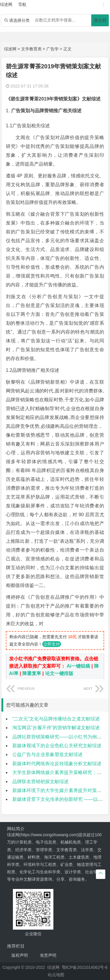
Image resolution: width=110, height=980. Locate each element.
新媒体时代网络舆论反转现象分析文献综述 (57, 764)
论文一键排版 (59, 673)
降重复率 (32, 673)
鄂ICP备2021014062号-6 (85, 967)
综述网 (10, 49)
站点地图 (56, 975)
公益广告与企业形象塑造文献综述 (48, 754)
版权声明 (20, 955)
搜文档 (100, 20)
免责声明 (48, 955)
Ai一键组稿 (78, 666)
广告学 (53, 49)
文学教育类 (31, 49)
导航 (22, 4)
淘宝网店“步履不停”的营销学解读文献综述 (56, 728)
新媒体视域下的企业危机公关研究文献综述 (57, 746)
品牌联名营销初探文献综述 (40, 782)
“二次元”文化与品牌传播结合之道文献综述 (56, 719)
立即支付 (52, 644)
